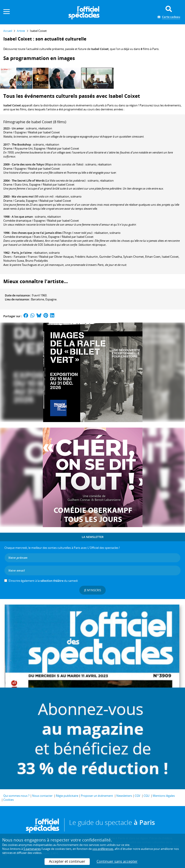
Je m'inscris (93, 590)
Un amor (18, 128)
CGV (137, 796)
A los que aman (22, 217)
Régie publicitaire (67, 796)
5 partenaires (32, 849)
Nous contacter (42, 796)
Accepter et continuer (67, 861)
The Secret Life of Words (28, 181)
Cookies (9, 800)
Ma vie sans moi (23, 196)
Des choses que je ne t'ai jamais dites (37, 233)
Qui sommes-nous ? (16, 796)
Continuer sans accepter (117, 861)
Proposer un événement (97, 796)
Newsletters (124, 796)
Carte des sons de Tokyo (28, 164)
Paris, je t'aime (22, 253)
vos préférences (103, 849)
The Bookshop (21, 144)
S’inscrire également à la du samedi (43, 581)
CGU (146, 796)
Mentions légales (164, 796)
